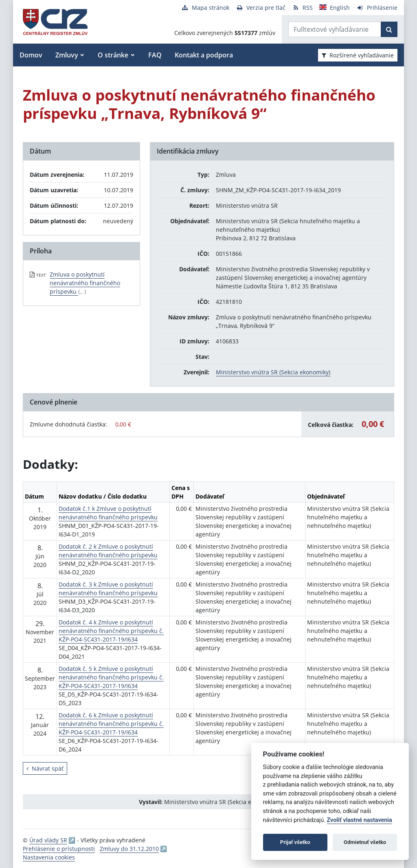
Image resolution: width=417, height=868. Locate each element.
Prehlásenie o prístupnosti (59, 849)
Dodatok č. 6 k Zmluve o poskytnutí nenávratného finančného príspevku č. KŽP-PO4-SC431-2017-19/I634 (111, 724)
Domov (31, 55)
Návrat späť (45, 768)
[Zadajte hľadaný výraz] (335, 29)
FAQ (155, 55)
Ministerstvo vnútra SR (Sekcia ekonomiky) (273, 372)
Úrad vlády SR (48, 840)
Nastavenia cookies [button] (49, 857)
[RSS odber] (302, 8)
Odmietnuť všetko (365, 842)
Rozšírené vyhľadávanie (358, 55)
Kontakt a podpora (204, 55)
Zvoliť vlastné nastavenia (360, 820)
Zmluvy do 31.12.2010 (129, 849)
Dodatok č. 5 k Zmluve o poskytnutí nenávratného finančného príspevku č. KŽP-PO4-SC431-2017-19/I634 (111, 677)
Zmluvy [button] (67, 55)
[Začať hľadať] (389, 29)
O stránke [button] (113, 55)
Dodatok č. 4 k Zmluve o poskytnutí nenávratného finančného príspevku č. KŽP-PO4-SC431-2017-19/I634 (111, 631)
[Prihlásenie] (377, 8)
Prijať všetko (295, 842)
